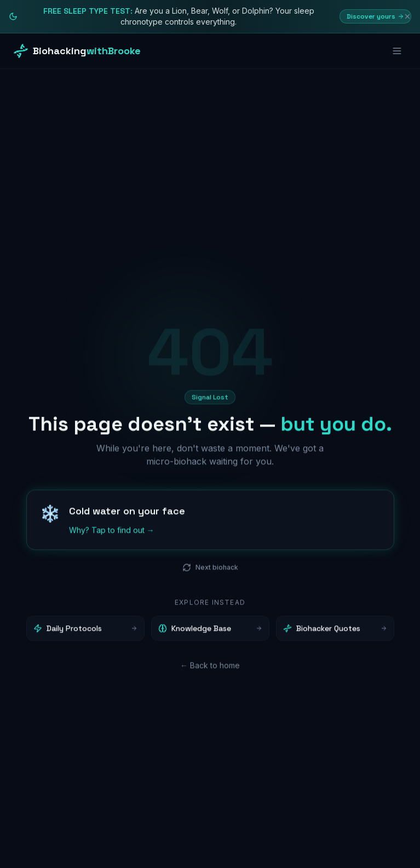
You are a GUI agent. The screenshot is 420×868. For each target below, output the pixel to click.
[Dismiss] (407, 16)
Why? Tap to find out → (112, 533)
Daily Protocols (85, 631)
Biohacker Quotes (335, 631)
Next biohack (210, 570)
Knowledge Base (210, 631)
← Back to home (210, 668)
